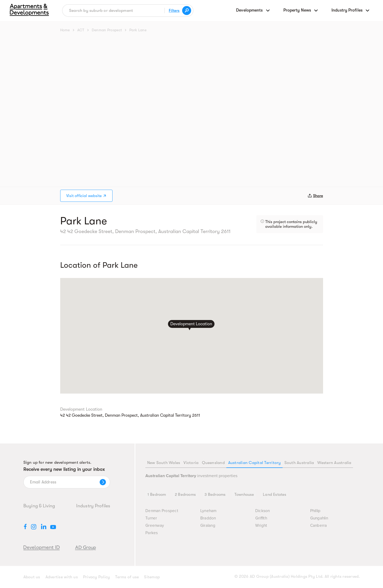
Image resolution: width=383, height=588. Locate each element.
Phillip (316, 511)
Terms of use (127, 577)
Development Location (191, 324)
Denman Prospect (107, 30)
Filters (174, 11)
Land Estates (276, 495)
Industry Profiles (93, 506)
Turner (152, 519)
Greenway (155, 526)
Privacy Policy (97, 577)
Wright (261, 526)
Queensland (213, 463)
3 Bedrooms (216, 495)
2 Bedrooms (186, 495)
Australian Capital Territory (255, 463)
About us (32, 577)
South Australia (299, 463)
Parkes (152, 533)
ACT (81, 30)
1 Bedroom (157, 495)
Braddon (208, 519)
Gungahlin (320, 519)
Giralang (208, 526)
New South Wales (164, 463)
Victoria (191, 463)
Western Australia (334, 463)
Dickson (263, 511)
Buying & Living (39, 506)
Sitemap (152, 577)
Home (65, 30)
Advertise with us (62, 577)
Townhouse (245, 495)
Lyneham (209, 511)
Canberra (319, 526)
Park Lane (138, 30)
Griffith (261, 519)
